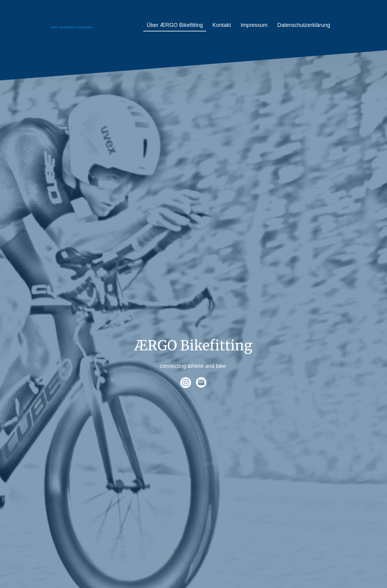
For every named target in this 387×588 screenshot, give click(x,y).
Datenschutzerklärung (304, 25)
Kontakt (222, 25)
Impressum (254, 25)
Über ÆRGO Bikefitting (175, 25)
